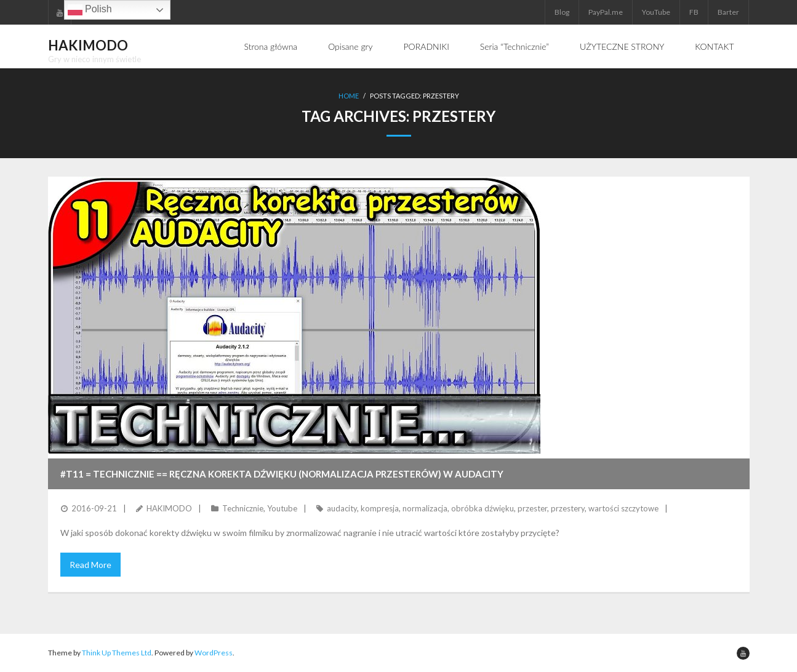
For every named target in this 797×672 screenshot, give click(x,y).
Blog (562, 12)
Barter (728, 12)
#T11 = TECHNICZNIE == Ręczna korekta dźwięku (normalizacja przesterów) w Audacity (282, 473)
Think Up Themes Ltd (117, 653)
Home (349, 96)
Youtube (282, 508)
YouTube (656, 12)
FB (694, 12)
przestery (568, 508)
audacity (342, 508)
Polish (90, 10)
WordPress (214, 653)
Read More (90, 565)
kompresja (380, 508)
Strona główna (271, 46)
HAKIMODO (169, 508)
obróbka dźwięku (483, 508)
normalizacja (425, 508)
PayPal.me (606, 12)
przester (532, 508)
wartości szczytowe (623, 508)
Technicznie (243, 508)
